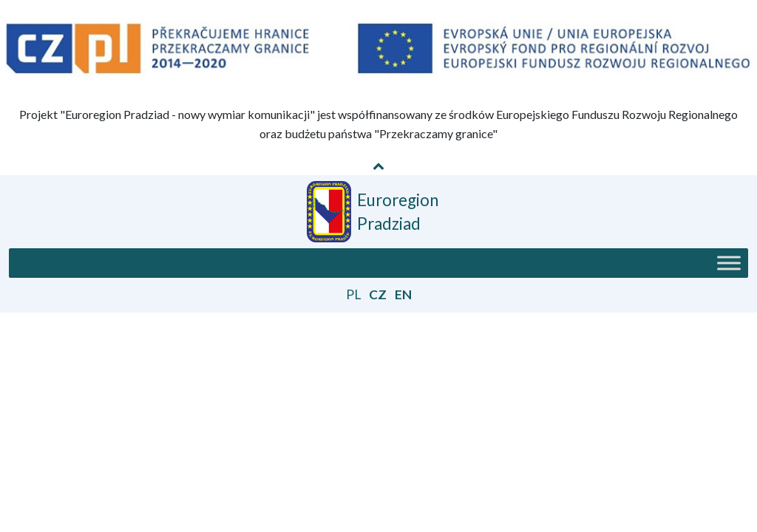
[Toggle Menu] (729, 263)
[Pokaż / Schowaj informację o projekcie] (378, 166)
